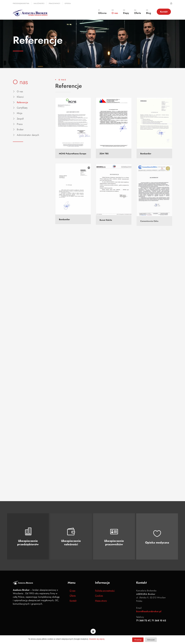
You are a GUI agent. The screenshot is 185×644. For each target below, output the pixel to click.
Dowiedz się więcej (97, 639)
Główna (102, 12)
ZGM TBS (104, 154)
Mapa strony (101, 601)
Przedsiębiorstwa (21, 3)
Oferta (138, 12)
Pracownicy (55, 3)
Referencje (22, 102)
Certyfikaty (22, 108)
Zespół (20, 119)
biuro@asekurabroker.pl (149, 611)
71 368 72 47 (143, 621)
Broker (20, 129)
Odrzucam (151, 640)
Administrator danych (28, 135)
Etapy (126, 12)
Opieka (68, 3)
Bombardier (146, 156)
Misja (20, 113)
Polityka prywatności (105, 591)
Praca (20, 124)
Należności (39, 3)
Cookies (99, 596)
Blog (149, 12)
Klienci (20, 97)
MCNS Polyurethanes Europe (73, 154)
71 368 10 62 (159, 621)
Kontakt (164, 12)
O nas (115, 12)
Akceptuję (138, 640)
